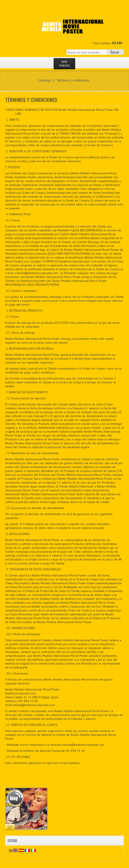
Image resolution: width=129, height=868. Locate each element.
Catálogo (44, 80)
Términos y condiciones (73, 80)
